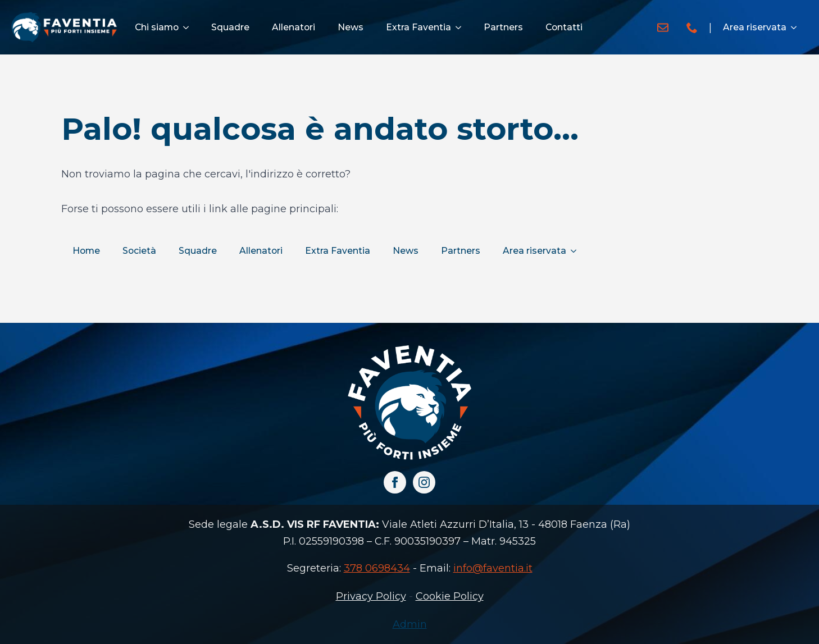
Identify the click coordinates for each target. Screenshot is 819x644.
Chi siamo (157, 27)
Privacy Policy (371, 596)
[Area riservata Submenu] (797, 28)
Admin (410, 624)
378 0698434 (377, 568)
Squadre (230, 27)
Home (86, 251)
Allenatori (294, 27)
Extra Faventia (418, 27)
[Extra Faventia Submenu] (462, 28)
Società (139, 251)
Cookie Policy (450, 596)
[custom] (663, 28)
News (351, 27)
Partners (503, 27)
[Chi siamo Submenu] (189, 28)
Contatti (564, 27)
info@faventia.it (493, 568)
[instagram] (424, 482)
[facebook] (395, 482)
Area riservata (755, 27)
